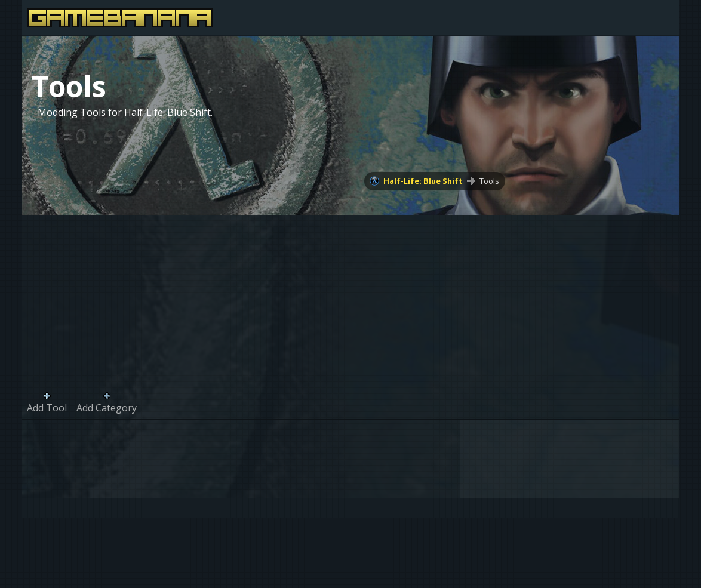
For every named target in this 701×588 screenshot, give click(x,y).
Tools (489, 181)
